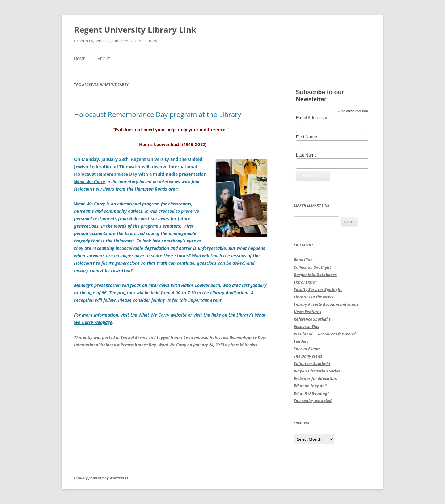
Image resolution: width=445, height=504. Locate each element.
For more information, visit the (106, 315)
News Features (307, 312)
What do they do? (310, 386)
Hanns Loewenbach (189, 337)
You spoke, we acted (313, 401)
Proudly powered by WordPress (101, 478)
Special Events (134, 337)
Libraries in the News (313, 297)
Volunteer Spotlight (312, 363)
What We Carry (172, 345)
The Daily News (308, 356)
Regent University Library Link (135, 30)
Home (80, 59)
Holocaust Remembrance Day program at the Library (158, 114)
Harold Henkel (244, 345)
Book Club (303, 260)
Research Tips (306, 326)
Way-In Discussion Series (317, 371)
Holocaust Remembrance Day (237, 337)
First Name (307, 137)
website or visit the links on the (203, 315)
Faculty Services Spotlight (318, 289)
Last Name (307, 155)
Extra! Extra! (305, 282)
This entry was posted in (97, 337)
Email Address (312, 118)
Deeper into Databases (315, 275)
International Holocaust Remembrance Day (115, 345)
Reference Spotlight (312, 319)
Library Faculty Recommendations (326, 304)
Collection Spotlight (312, 267)
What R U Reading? (311, 393)
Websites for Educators (315, 378)
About (104, 59)
